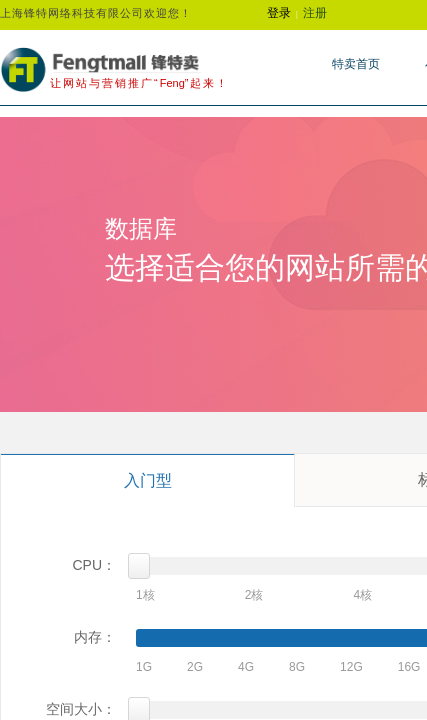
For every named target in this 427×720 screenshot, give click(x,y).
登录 (279, 13)
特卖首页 (356, 64)
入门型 (148, 480)
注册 (315, 13)
